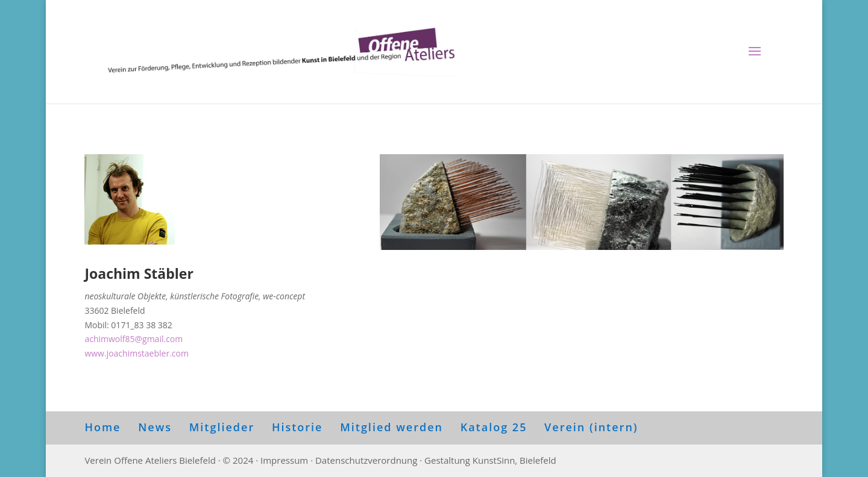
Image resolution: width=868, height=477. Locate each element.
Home (102, 427)
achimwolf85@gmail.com (134, 339)
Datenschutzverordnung (366, 460)
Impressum (284, 460)
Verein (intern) (591, 427)
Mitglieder (222, 427)
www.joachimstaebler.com (137, 353)
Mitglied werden (392, 427)
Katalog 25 (494, 427)
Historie (297, 427)
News (155, 427)
